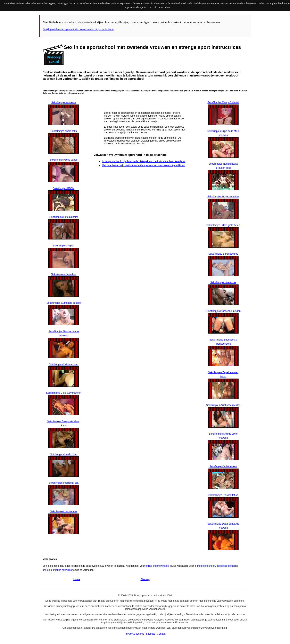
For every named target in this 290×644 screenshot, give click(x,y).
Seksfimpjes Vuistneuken (223, 466)
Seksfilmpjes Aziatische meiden (223, 405)
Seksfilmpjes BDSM (64, 188)
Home (77, 579)
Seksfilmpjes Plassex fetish (223, 495)
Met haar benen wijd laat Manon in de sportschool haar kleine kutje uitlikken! (143, 165)
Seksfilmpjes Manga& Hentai (223, 102)
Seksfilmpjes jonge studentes (223, 197)
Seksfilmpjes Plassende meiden (223, 311)
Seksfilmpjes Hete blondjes (64, 217)
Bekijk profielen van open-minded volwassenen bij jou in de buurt (78, 29)
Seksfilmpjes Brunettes (64, 274)
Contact (161, 634)
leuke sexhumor (64, 570)
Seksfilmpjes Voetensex (223, 282)
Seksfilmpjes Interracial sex (64, 483)
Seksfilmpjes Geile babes (64, 160)
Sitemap (145, 579)
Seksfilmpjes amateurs (64, 102)
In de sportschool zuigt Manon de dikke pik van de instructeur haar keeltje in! (144, 161)
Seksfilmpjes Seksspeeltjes (223, 254)
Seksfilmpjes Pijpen (64, 246)
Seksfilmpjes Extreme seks (64, 364)
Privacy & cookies (134, 634)
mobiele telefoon (206, 566)
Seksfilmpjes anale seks (64, 131)
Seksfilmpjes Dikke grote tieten (223, 225)
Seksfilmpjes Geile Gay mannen (64, 393)
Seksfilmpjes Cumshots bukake (64, 303)
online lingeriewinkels (157, 566)
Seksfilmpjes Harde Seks (64, 454)
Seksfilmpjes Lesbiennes (64, 511)
